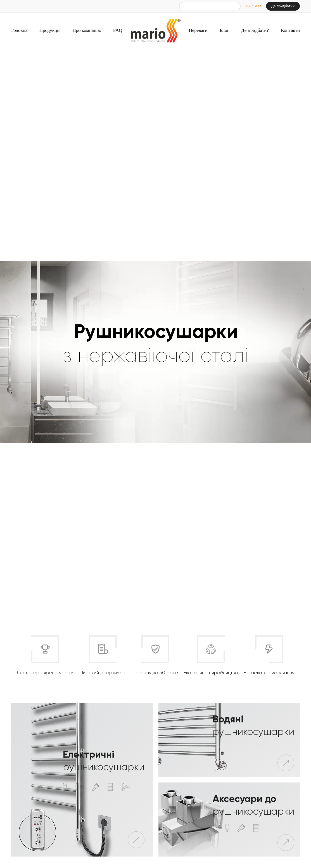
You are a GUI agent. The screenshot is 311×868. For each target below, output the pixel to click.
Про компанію (87, 30)
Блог (224, 30)
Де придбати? (283, 6)
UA (249, 6)
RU (257, 6)
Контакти (290, 30)
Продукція (50, 30)
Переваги (198, 30)
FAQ (118, 30)
